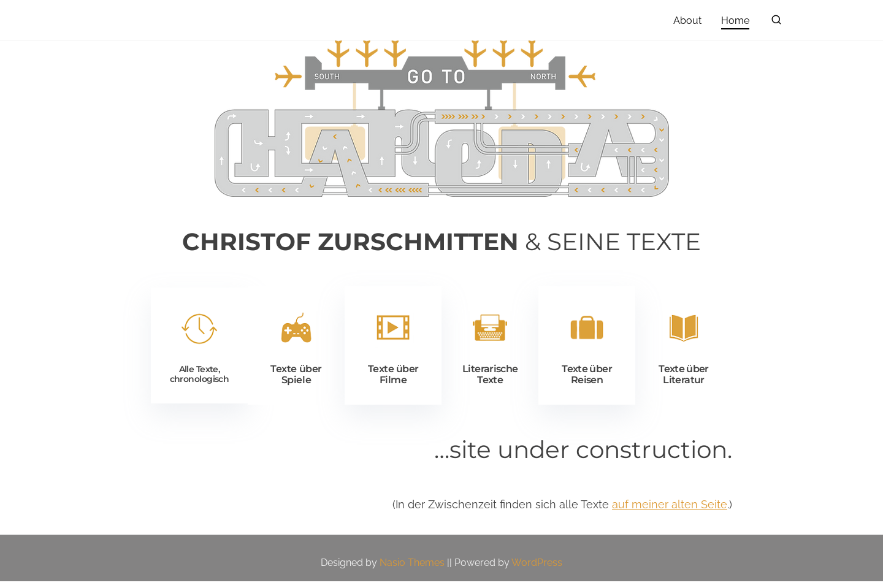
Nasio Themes (413, 569)
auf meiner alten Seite (670, 511)
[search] (776, 22)
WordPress (537, 569)
